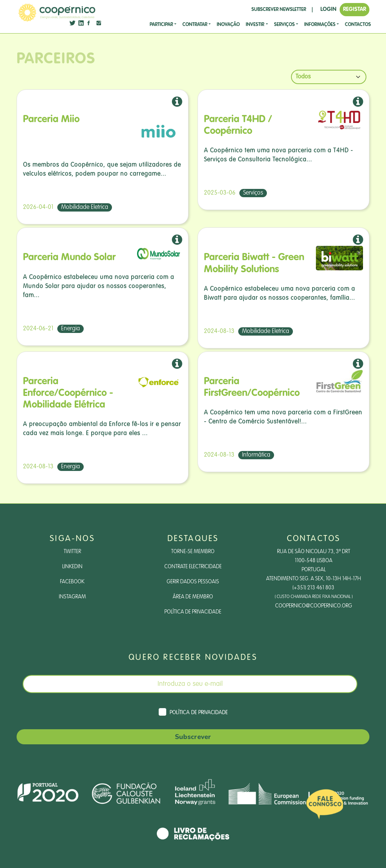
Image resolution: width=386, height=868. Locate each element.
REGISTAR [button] (355, 9)
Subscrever (193, 737)
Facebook (72, 582)
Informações (320, 25)
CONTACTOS (358, 25)
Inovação (228, 25)
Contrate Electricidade (193, 567)
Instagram (72, 597)
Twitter (72, 552)
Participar (161, 25)
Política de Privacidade (193, 612)
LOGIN (328, 9)
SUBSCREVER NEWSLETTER (279, 10)
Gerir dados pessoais (193, 582)
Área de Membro (193, 597)
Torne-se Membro (193, 552)
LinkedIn (72, 567)
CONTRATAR (195, 25)
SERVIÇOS (284, 25)
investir (255, 25)
